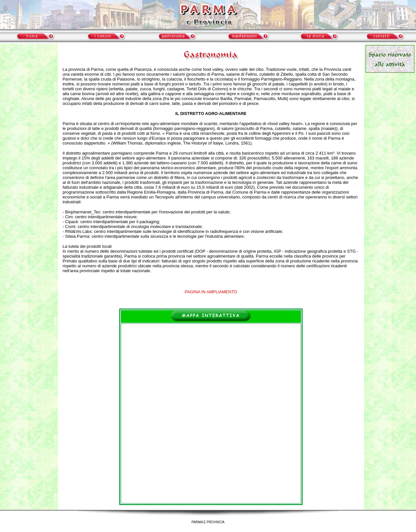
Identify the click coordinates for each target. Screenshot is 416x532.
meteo (29, 102)
